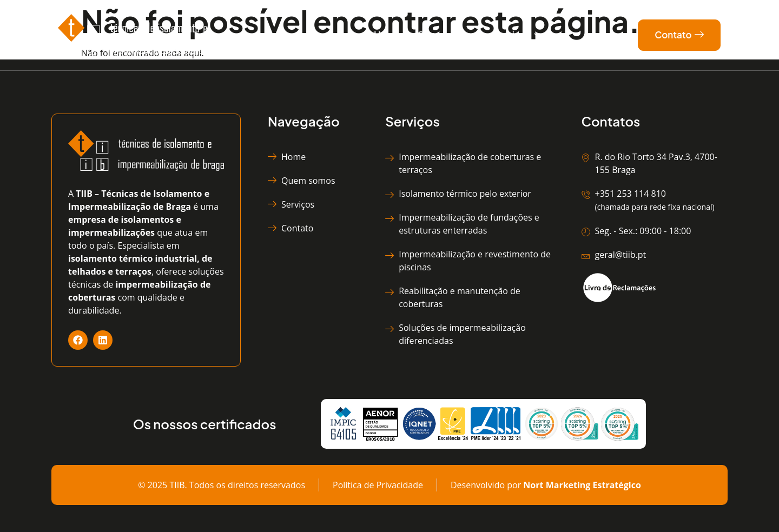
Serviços (516, 35)
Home (387, 35)
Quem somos (447, 35)
